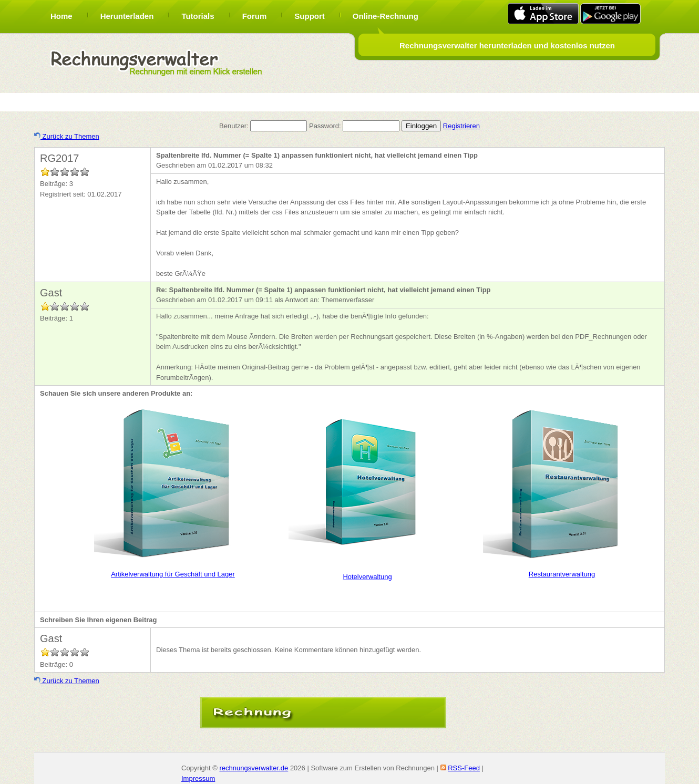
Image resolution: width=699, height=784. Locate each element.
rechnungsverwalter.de (254, 768)
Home (61, 16)
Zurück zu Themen (67, 136)
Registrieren (461, 126)
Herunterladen (127, 16)
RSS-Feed (464, 768)
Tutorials (198, 16)
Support (310, 16)
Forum (255, 16)
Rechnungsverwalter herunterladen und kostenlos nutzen (507, 45)
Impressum (198, 778)
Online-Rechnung (386, 16)
